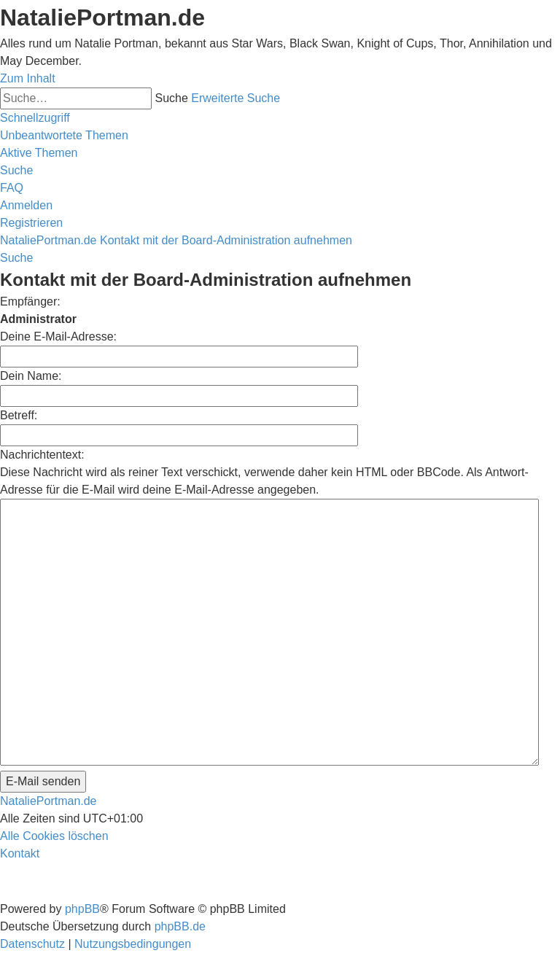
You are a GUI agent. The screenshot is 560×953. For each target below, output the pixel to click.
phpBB (82, 909)
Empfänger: (30, 302)
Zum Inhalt (28, 78)
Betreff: (19, 415)
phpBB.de (180, 926)
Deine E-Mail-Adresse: (58, 337)
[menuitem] (64, 135)
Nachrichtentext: (42, 455)
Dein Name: (31, 376)
